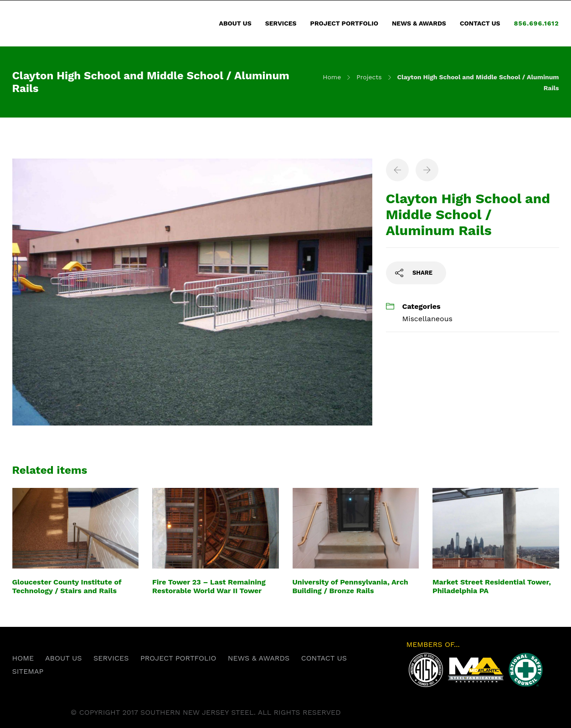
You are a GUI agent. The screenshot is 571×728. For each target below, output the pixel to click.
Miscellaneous (427, 319)
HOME (23, 658)
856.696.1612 (537, 23)
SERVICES (281, 23)
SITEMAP (28, 671)
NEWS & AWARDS (419, 23)
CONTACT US (480, 23)
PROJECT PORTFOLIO (344, 23)
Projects (369, 77)
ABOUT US (235, 23)
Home (332, 77)
